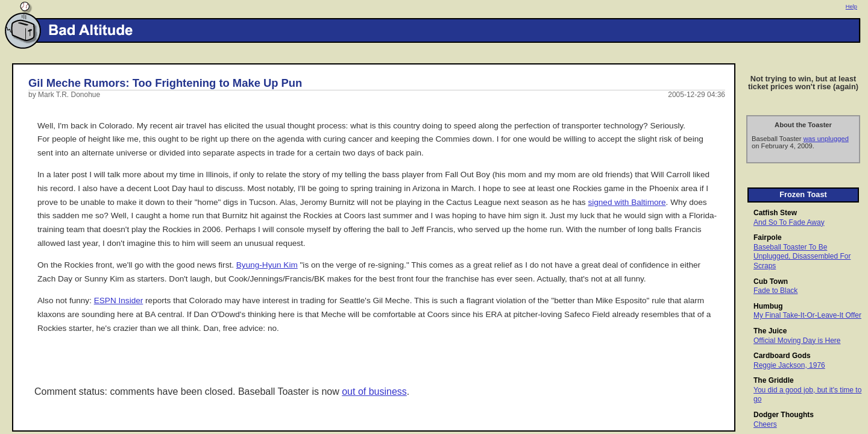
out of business (374, 392)
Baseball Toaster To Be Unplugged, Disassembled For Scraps (802, 256)
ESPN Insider (119, 300)
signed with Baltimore (627, 202)
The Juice (770, 331)
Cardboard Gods (782, 356)
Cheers (765, 424)
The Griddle (774, 380)
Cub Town (771, 281)
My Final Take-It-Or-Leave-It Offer (807, 315)
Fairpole (768, 237)
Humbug (768, 306)
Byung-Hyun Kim (267, 265)
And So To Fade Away (789, 222)
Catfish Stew (775, 213)
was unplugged (826, 139)
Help (851, 7)
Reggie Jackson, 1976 (789, 365)
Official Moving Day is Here (797, 341)
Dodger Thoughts (784, 415)
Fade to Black (775, 291)
